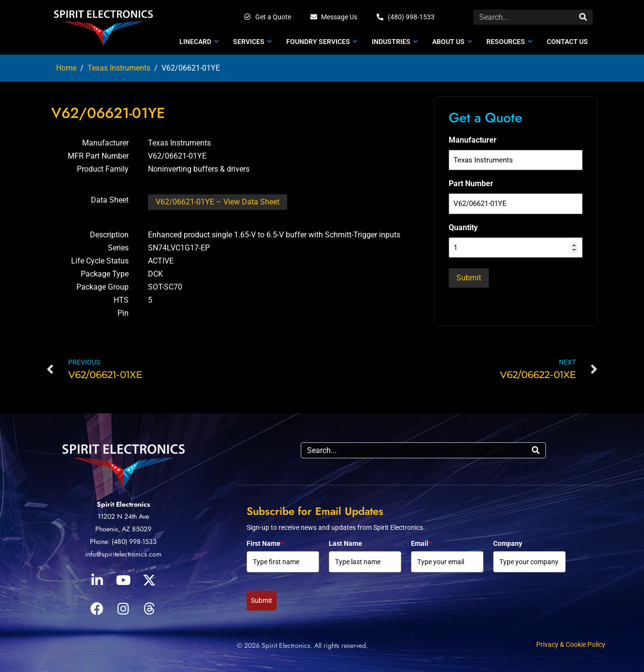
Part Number (471, 183)
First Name (265, 543)
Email (421, 543)
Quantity (463, 227)
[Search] (583, 17)
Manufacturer (473, 140)
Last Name (345, 543)
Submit (262, 600)
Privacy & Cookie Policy (571, 644)
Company (508, 543)
